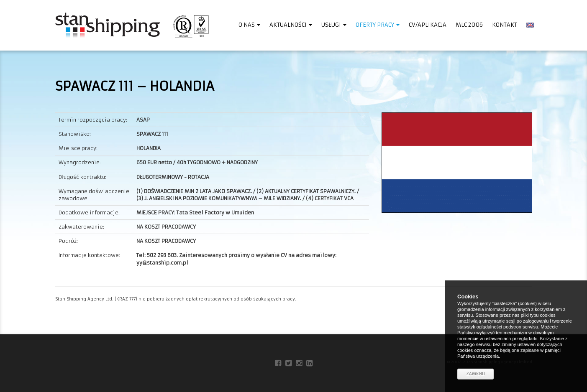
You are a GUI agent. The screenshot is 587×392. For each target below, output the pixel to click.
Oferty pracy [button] (378, 25)
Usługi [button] (334, 25)
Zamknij (475, 374)
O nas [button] (249, 25)
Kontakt (505, 25)
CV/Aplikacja (428, 25)
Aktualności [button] (291, 25)
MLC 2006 (469, 25)
